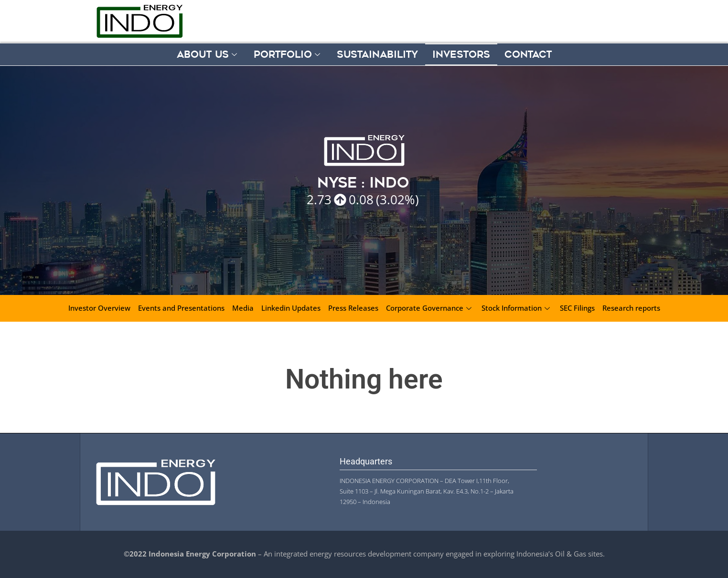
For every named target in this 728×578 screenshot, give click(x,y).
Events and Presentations (181, 308)
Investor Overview (99, 308)
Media (243, 308)
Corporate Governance (430, 308)
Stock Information (517, 308)
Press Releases (353, 308)
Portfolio (288, 54)
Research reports (631, 308)
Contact (528, 54)
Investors (461, 54)
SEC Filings (577, 308)
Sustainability (377, 54)
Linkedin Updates (291, 308)
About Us (208, 54)
